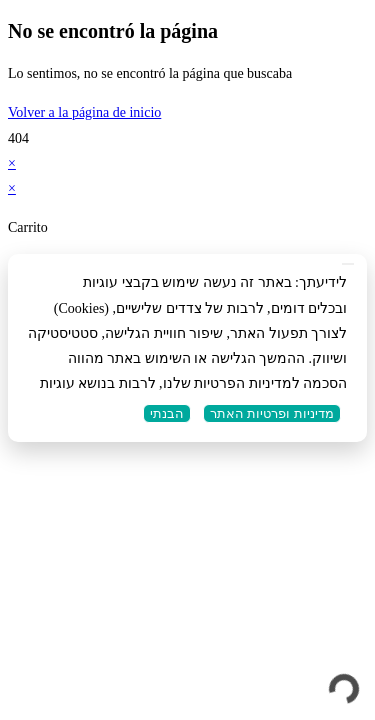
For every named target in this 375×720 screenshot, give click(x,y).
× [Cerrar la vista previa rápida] (12, 163)
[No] (348, 264)
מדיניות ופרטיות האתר (272, 413)
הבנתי (167, 413)
